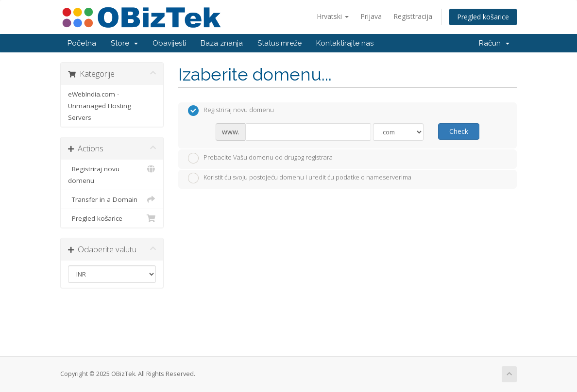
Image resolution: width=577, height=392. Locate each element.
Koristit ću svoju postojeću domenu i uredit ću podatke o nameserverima (300, 178)
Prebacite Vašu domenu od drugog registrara (260, 158)
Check (459, 131)
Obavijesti (169, 43)
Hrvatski (333, 16)
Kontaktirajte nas (345, 43)
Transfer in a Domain (112, 199)
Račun (494, 43)
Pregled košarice (483, 17)
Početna (82, 43)
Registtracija (413, 16)
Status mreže (280, 43)
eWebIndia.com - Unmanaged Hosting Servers (100, 106)
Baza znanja (222, 43)
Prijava (371, 16)
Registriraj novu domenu (112, 174)
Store (124, 43)
